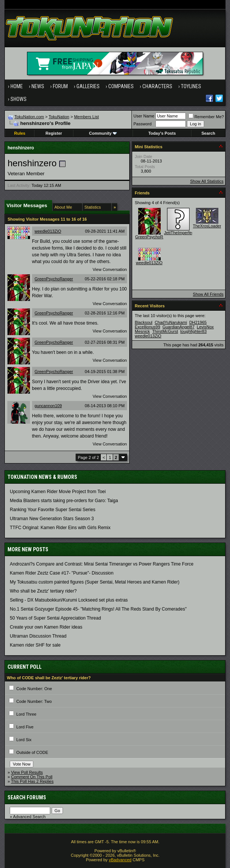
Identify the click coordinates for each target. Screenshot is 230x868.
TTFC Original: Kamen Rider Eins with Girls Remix (60, 528)
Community (103, 133)
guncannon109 (48, 406)
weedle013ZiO (48, 231)
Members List (87, 117)
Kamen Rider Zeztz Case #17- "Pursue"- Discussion (62, 573)
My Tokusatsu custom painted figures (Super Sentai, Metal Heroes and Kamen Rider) (95, 582)
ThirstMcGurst (165, 331)
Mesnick (142, 331)
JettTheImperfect (180, 233)
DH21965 (198, 322)
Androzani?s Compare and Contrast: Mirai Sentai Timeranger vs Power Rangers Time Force (102, 564)
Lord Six (24, 740)
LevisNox (205, 327)
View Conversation (110, 269)
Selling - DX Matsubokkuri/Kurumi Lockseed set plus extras (69, 600)
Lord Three (27, 714)
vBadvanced (120, 860)
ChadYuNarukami (171, 322)
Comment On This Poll (31, 777)
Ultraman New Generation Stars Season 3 (52, 519)
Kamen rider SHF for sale (35, 645)
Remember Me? (206, 117)
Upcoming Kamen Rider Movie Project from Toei (58, 492)
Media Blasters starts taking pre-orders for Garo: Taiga (64, 501)
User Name (144, 116)
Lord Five (25, 727)
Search (208, 133)
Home (17, 86)
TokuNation (59, 117)
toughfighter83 (193, 331)
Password (142, 124)
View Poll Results (27, 772)
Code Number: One (34, 689)
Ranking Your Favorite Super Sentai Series (52, 510)
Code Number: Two (34, 701)
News (38, 86)
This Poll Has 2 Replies (32, 781)
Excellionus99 (148, 327)
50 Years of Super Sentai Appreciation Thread (55, 618)
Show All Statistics (207, 181)
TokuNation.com (29, 117)
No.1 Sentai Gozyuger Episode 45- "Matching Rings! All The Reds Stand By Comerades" (98, 609)
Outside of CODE (32, 752)
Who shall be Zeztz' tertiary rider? (43, 591)
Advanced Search (29, 817)
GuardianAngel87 (179, 327)
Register (54, 133)
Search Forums (27, 797)
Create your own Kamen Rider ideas (46, 627)
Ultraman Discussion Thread (38, 636)
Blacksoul (144, 322)
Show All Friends (208, 294)
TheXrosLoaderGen (211, 226)
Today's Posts (162, 133)
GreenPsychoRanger (54, 279)
